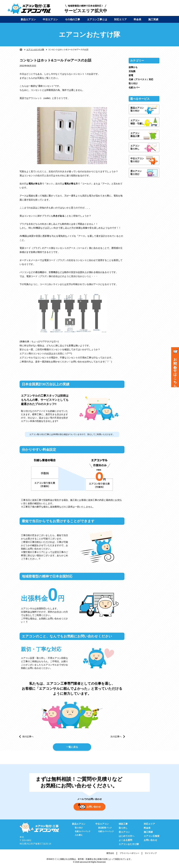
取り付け (133, 83)
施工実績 (153, 19)
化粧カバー (134, 88)
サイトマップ (151, 855)
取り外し (123, 830)
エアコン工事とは (97, 19)
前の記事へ (28, 737)
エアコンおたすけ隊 (35, 50)
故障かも (133, 67)
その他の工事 (72, 19)
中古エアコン (50, 19)
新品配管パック (105, 829)
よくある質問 (125, 842)
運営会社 (110, 855)
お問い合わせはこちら (175, 368)
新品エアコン (28, 19)
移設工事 (123, 826)
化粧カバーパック (83, 833)
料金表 (137, 19)
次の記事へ (116, 737)
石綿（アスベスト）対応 (141, 79)
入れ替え (79, 837)
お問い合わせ (89, 808)
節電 (131, 75)
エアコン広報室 (152, 838)
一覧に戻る (72, 748)
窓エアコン (124, 834)
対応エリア (120, 19)
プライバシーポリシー (129, 855)
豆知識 (132, 71)
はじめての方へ (127, 838)
